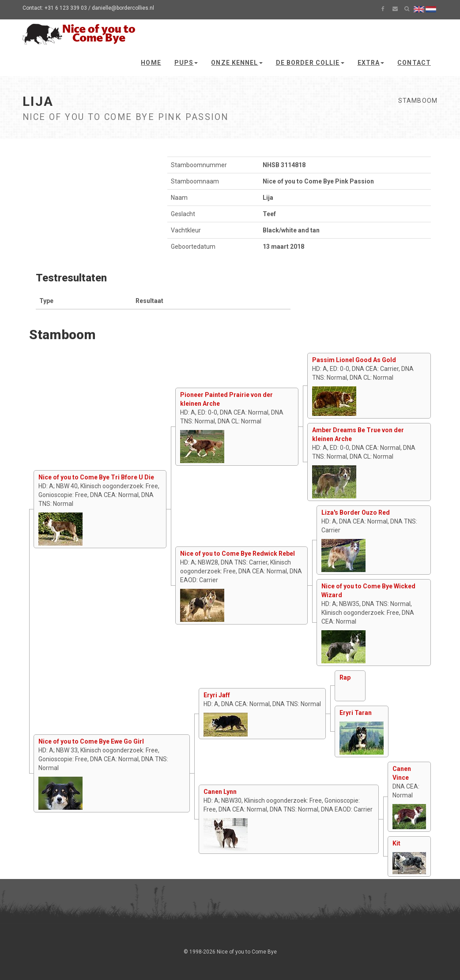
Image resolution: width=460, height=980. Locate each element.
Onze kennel (237, 63)
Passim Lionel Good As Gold (354, 360)
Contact (414, 63)
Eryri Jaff (217, 695)
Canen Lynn (220, 792)
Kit (396, 843)
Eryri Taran (356, 713)
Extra (371, 63)
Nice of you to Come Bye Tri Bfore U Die (96, 477)
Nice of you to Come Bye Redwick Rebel (238, 554)
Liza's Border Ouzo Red (356, 512)
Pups (186, 63)
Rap (345, 677)
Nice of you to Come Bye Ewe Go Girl (91, 741)
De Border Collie (310, 63)
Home (151, 63)
